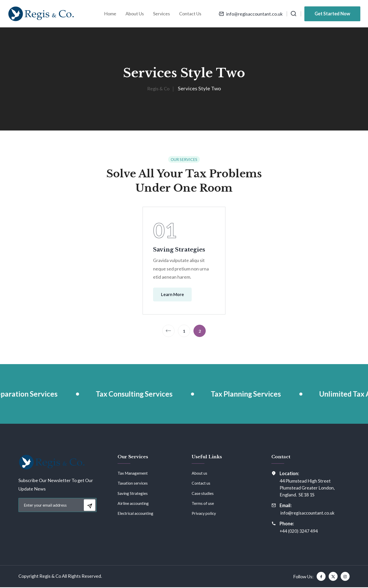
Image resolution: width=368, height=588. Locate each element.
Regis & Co (158, 88)
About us (200, 474)
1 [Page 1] (184, 332)
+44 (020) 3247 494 (299, 532)
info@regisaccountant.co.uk (254, 14)
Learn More (175, 295)
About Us (135, 14)
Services (162, 14)
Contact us (201, 484)
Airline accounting (133, 504)
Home (110, 14)
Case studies (203, 494)
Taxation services (133, 484)
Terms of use (203, 504)
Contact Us (190, 14)
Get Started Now (332, 14)
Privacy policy (204, 514)
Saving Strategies (180, 249)
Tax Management (133, 474)
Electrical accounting (136, 514)
